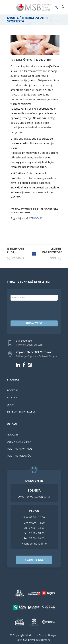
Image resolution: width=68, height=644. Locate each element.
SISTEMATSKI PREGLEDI (21, 412)
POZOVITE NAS (34, 560)
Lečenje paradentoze (52, 250)
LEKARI (11, 404)
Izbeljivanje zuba (16, 250)
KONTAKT (13, 397)
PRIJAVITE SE (34, 323)
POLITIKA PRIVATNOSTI (21, 449)
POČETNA (13, 390)
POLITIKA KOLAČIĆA (19, 456)
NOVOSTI (12, 434)
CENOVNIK (35, 218)
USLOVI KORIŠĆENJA (19, 442)
